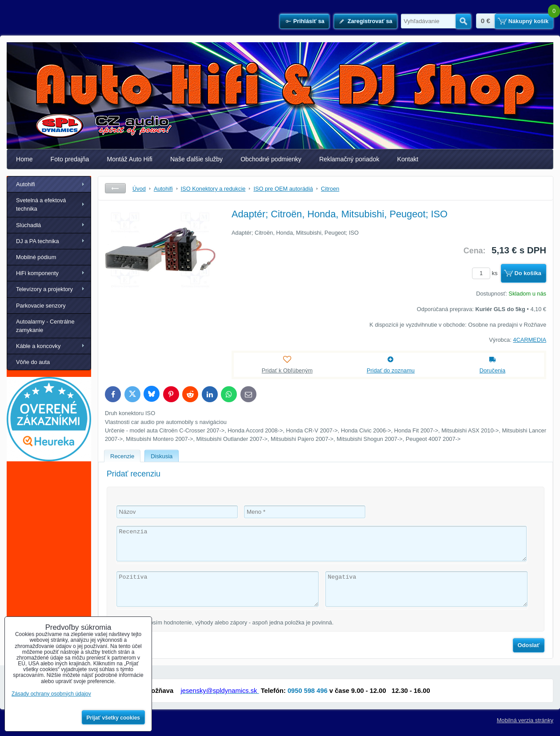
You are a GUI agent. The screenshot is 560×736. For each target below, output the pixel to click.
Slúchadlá (28, 225)
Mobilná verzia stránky (525, 720)
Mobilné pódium (36, 257)
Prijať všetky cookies (114, 718)
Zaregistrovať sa (370, 21)
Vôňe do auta (33, 362)
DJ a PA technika (38, 241)
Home (24, 159)
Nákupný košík (528, 21)
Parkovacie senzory (41, 306)
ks (486, 273)
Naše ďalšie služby (196, 159)
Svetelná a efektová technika (41, 204)
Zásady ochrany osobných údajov (51, 694)
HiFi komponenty (37, 273)
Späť (115, 188)
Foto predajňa (70, 159)
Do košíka (528, 273)
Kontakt (408, 159)
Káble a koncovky (38, 346)
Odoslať (529, 645)
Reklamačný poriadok (349, 159)
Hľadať (463, 21)
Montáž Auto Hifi (130, 159)
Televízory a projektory (44, 289)
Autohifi (26, 184)
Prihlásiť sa (309, 21)
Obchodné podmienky (271, 159)
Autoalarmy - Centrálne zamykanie (45, 326)
